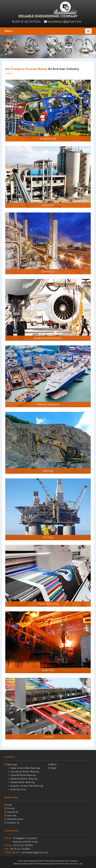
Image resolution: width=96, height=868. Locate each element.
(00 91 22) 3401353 (20, 849)
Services (12, 816)
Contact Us (13, 823)
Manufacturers (15, 819)
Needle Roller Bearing (22, 782)
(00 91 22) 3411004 (28, 22)
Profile (11, 808)
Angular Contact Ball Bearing (27, 786)
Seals (54, 768)
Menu (8, 31)
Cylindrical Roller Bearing (25, 772)
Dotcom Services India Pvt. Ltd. (67, 864)
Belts (54, 764)
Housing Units (18, 789)
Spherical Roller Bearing (24, 779)
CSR (10, 805)
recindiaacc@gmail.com (65, 22)
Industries (13, 812)
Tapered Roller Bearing (23, 775)
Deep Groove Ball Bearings (25, 768)
